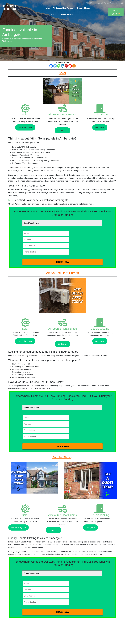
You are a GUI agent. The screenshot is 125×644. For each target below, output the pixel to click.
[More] (74, 66)
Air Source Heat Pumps (63, 8)
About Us (90, 3)
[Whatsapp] (59, 66)
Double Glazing (84, 8)
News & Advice (66, 14)
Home (47, 8)
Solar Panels (50, 14)
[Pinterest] (66, 66)
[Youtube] (70, 66)
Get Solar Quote (25, 127)
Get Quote (100, 127)
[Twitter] (55, 66)
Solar (25, 114)
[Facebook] (51, 66)
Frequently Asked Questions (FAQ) (109, 3)
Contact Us (62, 130)
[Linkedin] (63, 66)
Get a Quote (116, 12)
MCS (11, 200)
